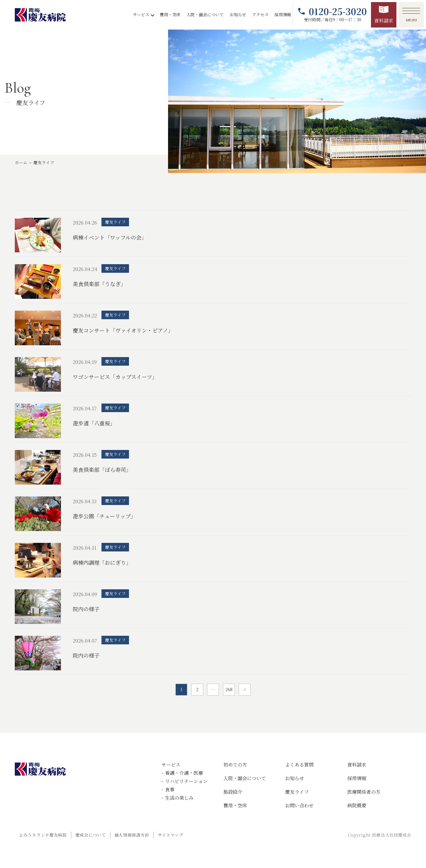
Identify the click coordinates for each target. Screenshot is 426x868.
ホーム (21, 162)
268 (229, 689)
